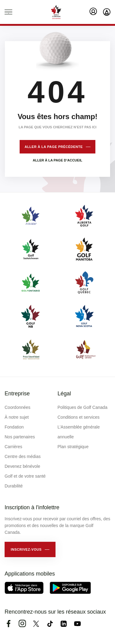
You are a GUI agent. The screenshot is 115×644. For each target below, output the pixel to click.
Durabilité (14, 486)
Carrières (13, 447)
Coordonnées (17, 407)
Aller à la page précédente (54, 147)
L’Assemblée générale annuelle (79, 432)
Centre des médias (23, 456)
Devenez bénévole (22, 466)
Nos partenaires (20, 437)
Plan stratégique (73, 447)
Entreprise (17, 394)
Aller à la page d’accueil (57, 160)
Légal (64, 394)
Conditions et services (79, 417)
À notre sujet (17, 417)
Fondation (14, 427)
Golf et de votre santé (25, 476)
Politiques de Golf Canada (83, 407)
